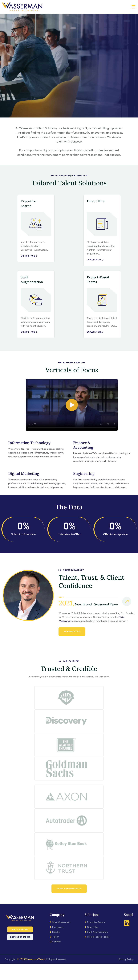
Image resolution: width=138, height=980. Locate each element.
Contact (56, 958)
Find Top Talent (20, 945)
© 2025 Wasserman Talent (31, 975)
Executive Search (96, 938)
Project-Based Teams (98, 953)
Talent (55, 953)
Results (56, 948)
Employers (58, 943)
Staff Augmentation (97, 948)
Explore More (29, 256)
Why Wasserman (61, 938)
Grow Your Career (20, 953)
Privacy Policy (126, 975)
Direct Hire (96, 201)
